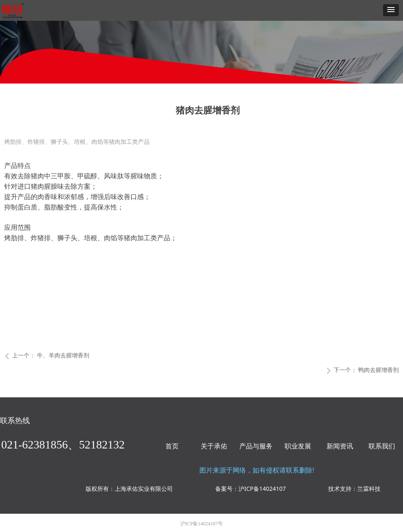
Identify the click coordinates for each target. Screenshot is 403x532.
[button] (391, 10)
